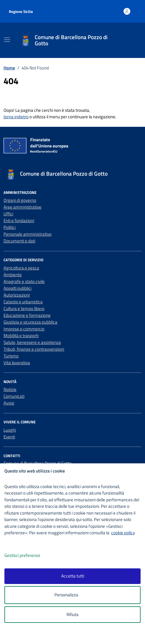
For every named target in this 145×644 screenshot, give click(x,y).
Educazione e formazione (27, 315)
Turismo (11, 356)
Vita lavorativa (17, 363)
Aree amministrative (22, 207)
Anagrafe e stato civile (24, 281)
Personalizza (72, 595)
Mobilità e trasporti (21, 336)
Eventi (9, 437)
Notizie (10, 389)
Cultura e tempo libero (24, 308)
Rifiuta (72, 614)
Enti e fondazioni (19, 221)
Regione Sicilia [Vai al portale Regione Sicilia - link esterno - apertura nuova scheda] (21, 11)
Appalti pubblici (17, 288)
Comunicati (14, 396)
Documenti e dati (19, 241)
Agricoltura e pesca (21, 268)
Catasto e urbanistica (23, 302)
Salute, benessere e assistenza (32, 342)
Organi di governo (20, 200)
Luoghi (10, 430)
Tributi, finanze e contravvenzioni (34, 349)
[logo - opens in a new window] (75, 636)
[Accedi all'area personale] (127, 11)
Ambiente (13, 275)
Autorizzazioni (17, 295)
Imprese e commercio (24, 329)
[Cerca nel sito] (130, 40)
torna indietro (16, 117)
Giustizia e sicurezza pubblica (30, 322)
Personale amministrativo (27, 234)
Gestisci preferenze (29, 556)
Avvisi (9, 403)
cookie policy (123, 533)
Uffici (8, 214)
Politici (10, 227)
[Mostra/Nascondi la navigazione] (7, 40)
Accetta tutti (73, 576)
